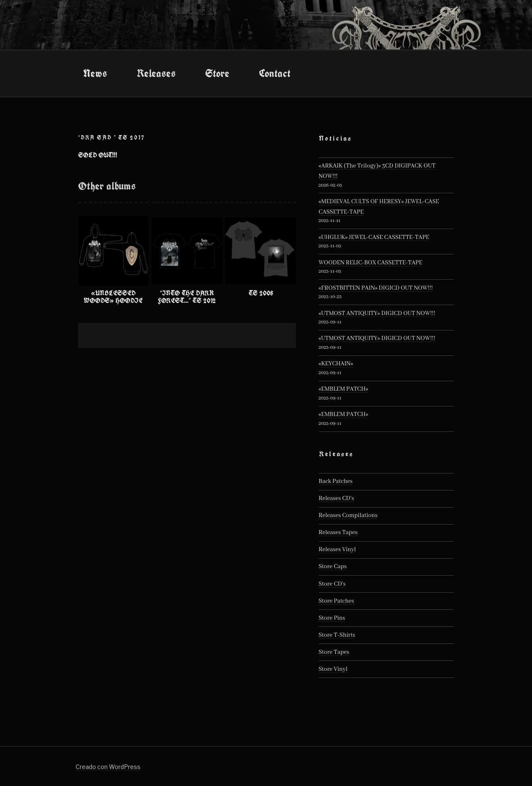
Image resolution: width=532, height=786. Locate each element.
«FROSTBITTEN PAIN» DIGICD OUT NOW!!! (376, 288)
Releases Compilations (348, 515)
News (95, 73)
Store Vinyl (333, 669)
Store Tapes (334, 652)
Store (217, 73)
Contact (275, 73)
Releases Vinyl (337, 549)
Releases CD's (336, 498)
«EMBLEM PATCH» (344, 389)
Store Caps (333, 567)
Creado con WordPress (108, 767)
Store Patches (336, 601)
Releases (156, 73)
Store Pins (332, 618)
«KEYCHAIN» (336, 364)
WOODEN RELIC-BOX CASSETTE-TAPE (371, 263)
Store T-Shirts (337, 635)
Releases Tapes (338, 532)
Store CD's (332, 584)
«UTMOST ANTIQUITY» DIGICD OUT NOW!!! (377, 313)
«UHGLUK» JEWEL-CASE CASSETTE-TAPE (374, 237)
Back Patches (336, 481)
